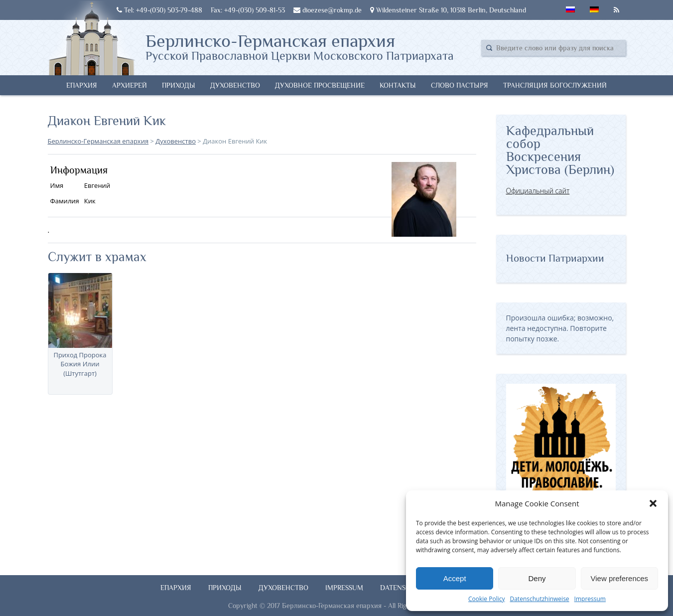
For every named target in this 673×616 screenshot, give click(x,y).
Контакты (398, 85)
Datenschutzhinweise (539, 599)
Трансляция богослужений (555, 85)
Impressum (590, 599)
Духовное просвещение (320, 85)
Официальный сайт (538, 191)
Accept (455, 578)
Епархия (82, 85)
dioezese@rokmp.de (328, 10)
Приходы (179, 85)
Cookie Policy (486, 599)
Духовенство (235, 85)
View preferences (620, 578)
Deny (537, 578)
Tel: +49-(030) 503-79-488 (159, 10)
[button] (653, 503)
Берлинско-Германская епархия (300, 46)
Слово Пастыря (460, 85)
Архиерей (130, 85)
